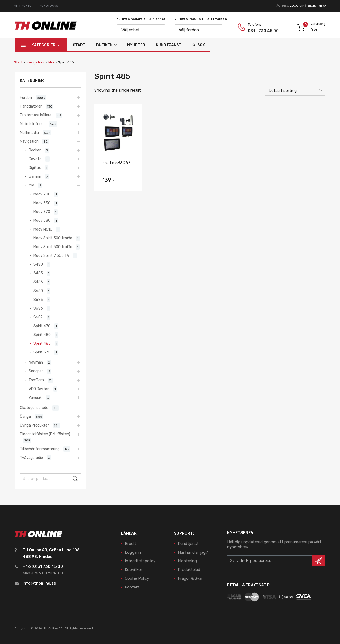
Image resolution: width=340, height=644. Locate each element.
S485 (38, 273)
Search (76, 479)
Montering (187, 561)
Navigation (35, 62)
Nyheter (136, 45)
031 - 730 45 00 (261, 31)
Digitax (35, 168)
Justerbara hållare (36, 115)
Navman (36, 362)
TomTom (36, 380)
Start (79, 45)
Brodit (131, 544)
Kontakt (132, 587)
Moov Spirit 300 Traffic (53, 238)
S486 (38, 282)
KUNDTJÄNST (50, 6)
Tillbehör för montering (40, 449)
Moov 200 (42, 194)
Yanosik (35, 398)
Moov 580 (42, 220)
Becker (35, 150)
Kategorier (46, 45)
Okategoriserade (34, 408)
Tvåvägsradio (31, 458)
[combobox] (141, 30)
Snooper (36, 371)
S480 (38, 264)
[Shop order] (295, 90)
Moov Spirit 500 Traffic (53, 247)
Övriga (25, 416)
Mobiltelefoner (32, 124)
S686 (38, 308)
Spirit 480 (42, 335)
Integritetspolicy (140, 561)
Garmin (35, 176)
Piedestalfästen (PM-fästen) (45, 434)
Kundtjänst (169, 45)
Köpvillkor (133, 570)
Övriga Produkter (34, 425)
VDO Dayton (39, 389)
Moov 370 (42, 212)
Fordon (26, 97)
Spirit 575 (42, 352)
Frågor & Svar (190, 578)
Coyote (35, 159)
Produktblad (189, 570)
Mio (51, 62)
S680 (38, 291)
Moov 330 (42, 203)
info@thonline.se (39, 583)
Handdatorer (31, 106)
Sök (201, 45)
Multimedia (29, 133)
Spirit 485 (42, 343)
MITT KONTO (23, 6)
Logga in (297, 6)
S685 (38, 300)
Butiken (106, 45)
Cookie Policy (137, 578)
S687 (38, 317)
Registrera (316, 6)
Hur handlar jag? (193, 552)
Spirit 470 (42, 326)
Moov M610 (43, 229)
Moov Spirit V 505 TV (51, 255)
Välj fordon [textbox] (189, 30)
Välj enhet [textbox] (131, 30)
